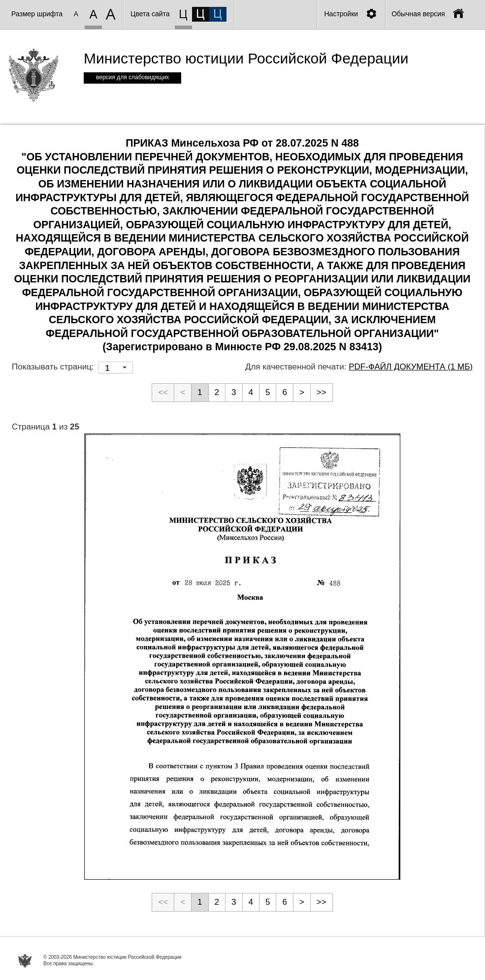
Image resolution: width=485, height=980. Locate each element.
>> (322, 392)
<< (163, 392)
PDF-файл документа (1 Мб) (411, 367)
